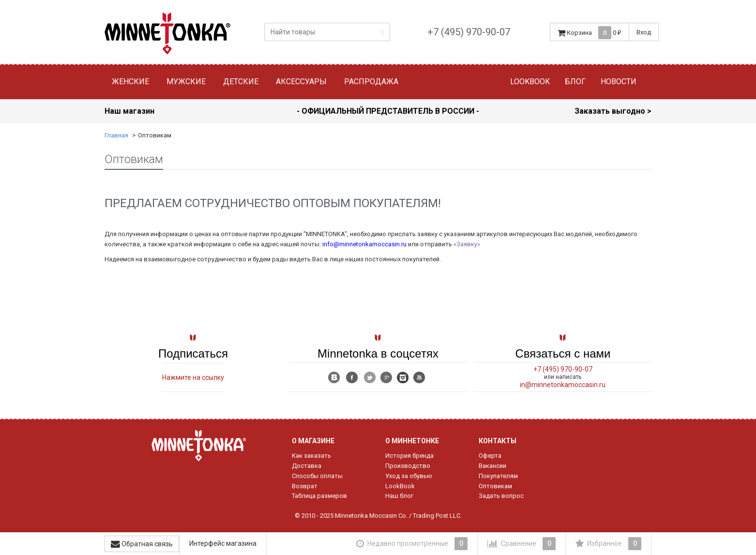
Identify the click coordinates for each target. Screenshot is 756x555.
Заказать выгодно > (613, 111)
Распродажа (371, 82)
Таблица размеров (319, 496)
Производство (408, 466)
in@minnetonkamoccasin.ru (563, 385)
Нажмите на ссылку (193, 377)
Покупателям (498, 476)
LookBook (400, 486)
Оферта (490, 456)
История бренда (409, 456)
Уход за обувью (409, 476)
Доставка (307, 466)
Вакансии (492, 466)
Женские (130, 82)
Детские (241, 82)
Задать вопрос (501, 496)
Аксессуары (301, 82)
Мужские (186, 82)
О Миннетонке (412, 441)
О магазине (313, 441)
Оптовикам (495, 486)
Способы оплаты (317, 476)
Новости (619, 82)
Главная (116, 135)
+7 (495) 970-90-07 (469, 32)
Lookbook (530, 82)
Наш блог (399, 496)
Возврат (305, 486)
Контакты (498, 441)
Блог (575, 82)
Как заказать (311, 456)
